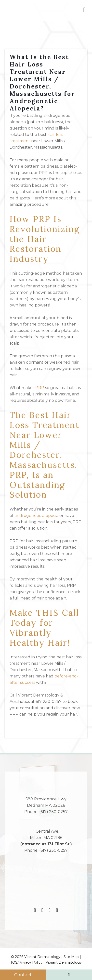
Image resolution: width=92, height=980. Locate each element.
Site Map (71, 957)
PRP (40, 388)
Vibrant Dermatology (64, 962)
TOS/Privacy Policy (26, 962)
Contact (23, 975)
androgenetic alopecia (36, 516)
